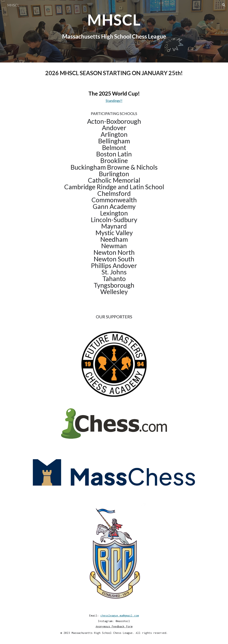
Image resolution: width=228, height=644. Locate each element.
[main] (114, 31)
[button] (224, 5)
